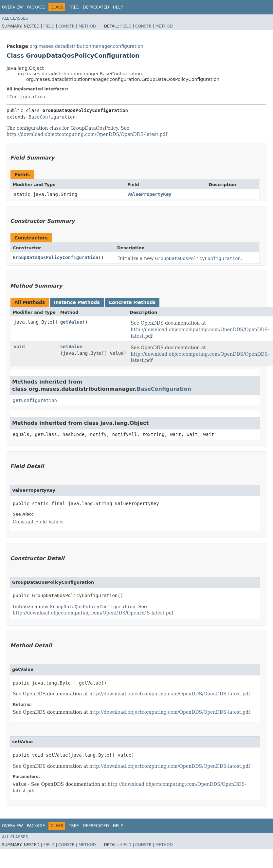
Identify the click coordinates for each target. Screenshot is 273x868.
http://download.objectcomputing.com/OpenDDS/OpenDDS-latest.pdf (87, 134)
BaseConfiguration (52, 117)
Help (118, 7)
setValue (71, 347)
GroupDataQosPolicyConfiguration (55, 257)
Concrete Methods (132, 302)
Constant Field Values (38, 522)
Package (36, 7)
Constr (66, 26)
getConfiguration (35, 400)
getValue (71, 322)
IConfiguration (26, 97)
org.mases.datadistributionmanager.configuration (86, 46)
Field (49, 26)
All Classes (15, 18)
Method (87, 26)
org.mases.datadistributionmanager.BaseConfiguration (79, 74)
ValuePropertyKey (149, 194)
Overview (12, 7)
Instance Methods (77, 302)
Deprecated (96, 7)
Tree (74, 7)
